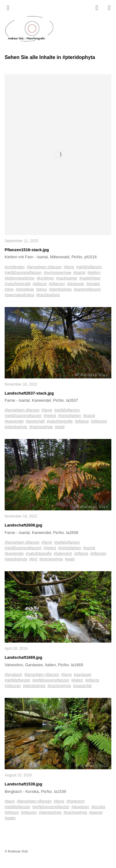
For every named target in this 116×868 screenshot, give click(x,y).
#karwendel (14, 421)
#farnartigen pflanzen (44, 267)
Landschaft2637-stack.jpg (29, 393)
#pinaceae (76, 284)
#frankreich (76, 801)
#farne (69, 267)
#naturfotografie (18, 284)
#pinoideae (25, 289)
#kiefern (94, 273)
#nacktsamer (67, 278)
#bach (10, 801)
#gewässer (80, 807)
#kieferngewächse (20, 278)
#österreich (63, 554)
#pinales (93, 284)
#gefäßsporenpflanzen (23, 273)
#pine (9, 289)
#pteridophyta (60, 289)
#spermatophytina (19, 295)
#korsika (98, 807)
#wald (60, 427)
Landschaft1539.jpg (23, 784)
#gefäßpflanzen (89, 267)
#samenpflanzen (87, 289)
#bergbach (13, 675)
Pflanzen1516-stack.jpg (27, 250)
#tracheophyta (48, 295)
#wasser (96, 812)
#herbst (50, 416)
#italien (77, 680)
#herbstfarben (70, 416)
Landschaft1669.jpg (23, 657)
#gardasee (83, 675)
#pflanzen (57, 284)
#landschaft (35, 421)
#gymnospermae (57, 273)
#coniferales (15, 267)
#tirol (33, 559)
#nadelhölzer (90, 278)
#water (10, 818)
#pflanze (40, 284)
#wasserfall (82, 686)
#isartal (79, 273)
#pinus (41, 289)
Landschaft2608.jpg (23, 525)
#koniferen (45, 278)
